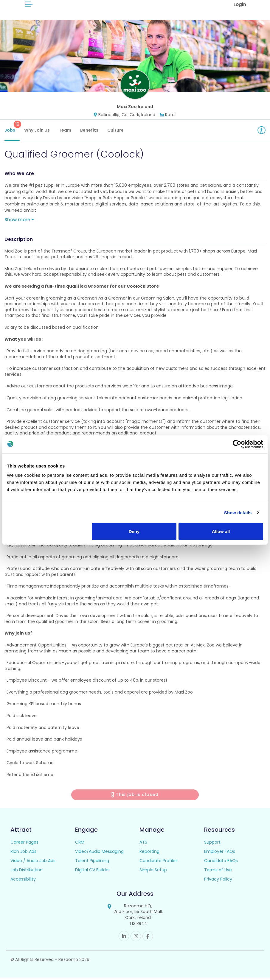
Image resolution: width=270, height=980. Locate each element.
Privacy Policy (218, 881)
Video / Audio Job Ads (33, 863)
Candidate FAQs (221, 863)
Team (65, 133)
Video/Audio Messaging (99, 854)
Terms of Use (218, 872)
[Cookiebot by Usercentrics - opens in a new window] (237, 444)
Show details (238, 512)
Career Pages (24, 845)
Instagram (136, 938)
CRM (80, 845)
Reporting (149, 854)
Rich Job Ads (23, 854)
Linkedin (124, 938)
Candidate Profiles (159, 863)
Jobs (12, 129)
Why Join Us (37, 133)
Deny (134, 531)
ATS (143, 845)
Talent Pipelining (92, 863)
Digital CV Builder (93, 872)
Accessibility (23, 881)
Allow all (221, 531)
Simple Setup (153, 872)
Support (212, 845)
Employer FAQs (220, 854)
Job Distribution (27, 872)
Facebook (148, 938)
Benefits (89, 133)
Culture (115, 133)
